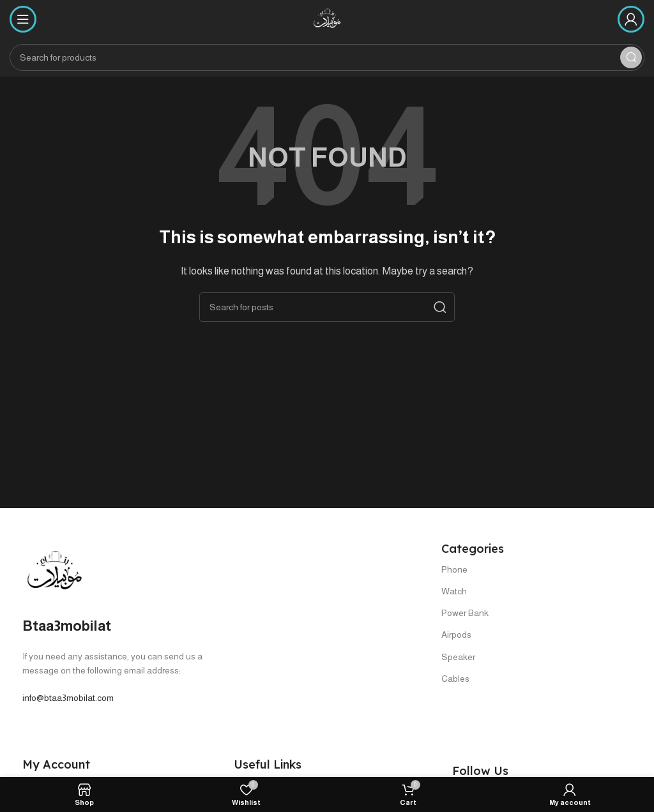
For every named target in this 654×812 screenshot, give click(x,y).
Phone (454, 569)
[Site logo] (327, 18)
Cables (455, 679)
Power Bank (465, 613)
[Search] (327, 57)
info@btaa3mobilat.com (68, 698)
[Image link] (54, 571)
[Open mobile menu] (23, 19)
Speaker (458, 657)
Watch (454, 591)
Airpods (456, 635)
